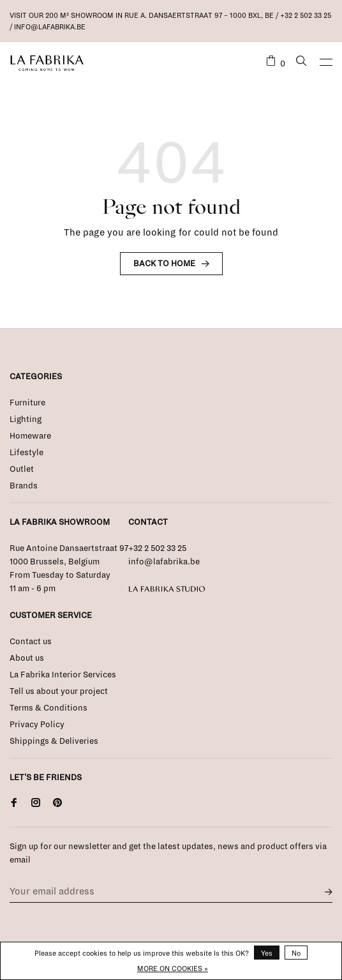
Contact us (31, 642)
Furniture (27, 403)
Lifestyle (26, 453)
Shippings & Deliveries (54, 741)
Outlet (22, 469)
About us (27, 658)
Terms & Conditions (48, 708)
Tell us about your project (59, 691)
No (296, 953)
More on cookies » (173, 969)
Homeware (30, 436)
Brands (24, 486)
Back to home (164, 264)
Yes (267, 953)
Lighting (26, 419)
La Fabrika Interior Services (63, 675)
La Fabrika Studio (167, 589)
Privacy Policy (37, 725)
